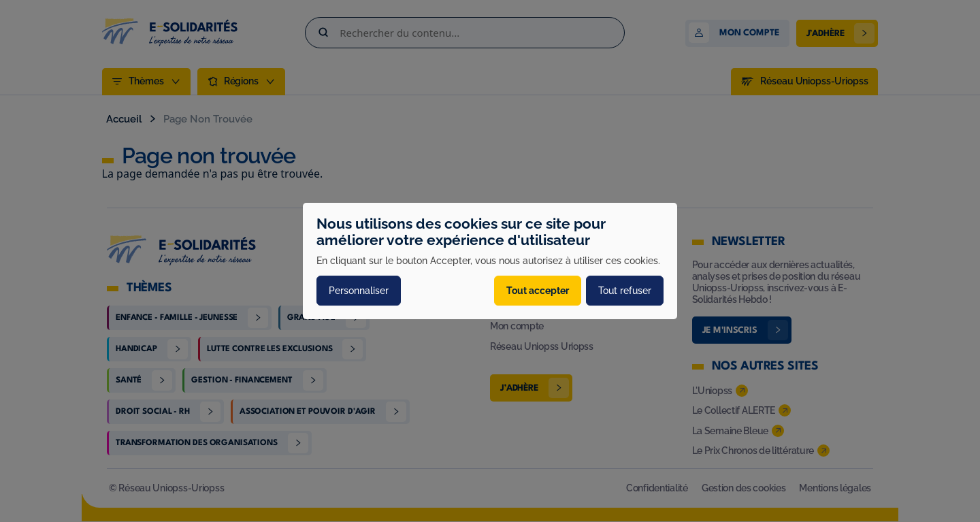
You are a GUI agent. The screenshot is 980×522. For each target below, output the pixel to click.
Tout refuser (625, 291)
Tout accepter (538, 291)
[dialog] (490, 261)
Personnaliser (359, 291)
